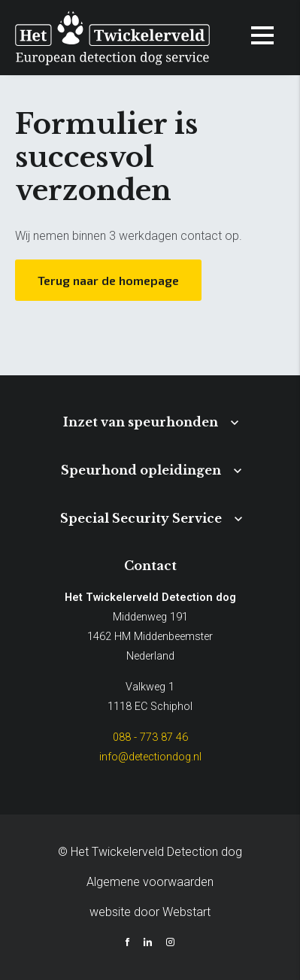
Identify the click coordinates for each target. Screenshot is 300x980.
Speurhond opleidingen (141, 470)
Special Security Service (141, 518)
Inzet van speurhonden (141, 422)
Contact (150, 566)
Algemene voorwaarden (150, 882)
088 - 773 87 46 (150, 737)
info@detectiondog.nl (150, 757)
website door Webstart (150, 912)
